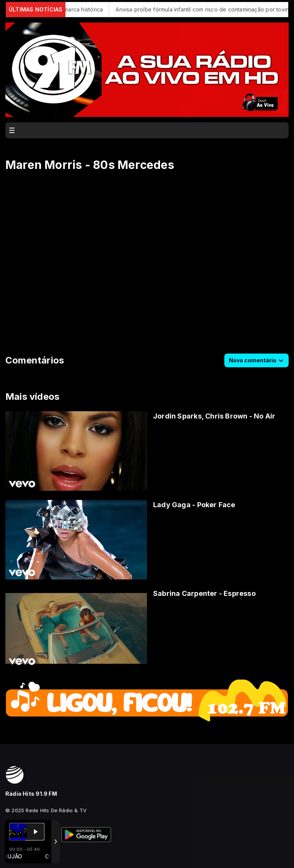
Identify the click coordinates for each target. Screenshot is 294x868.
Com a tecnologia (32, 854)
